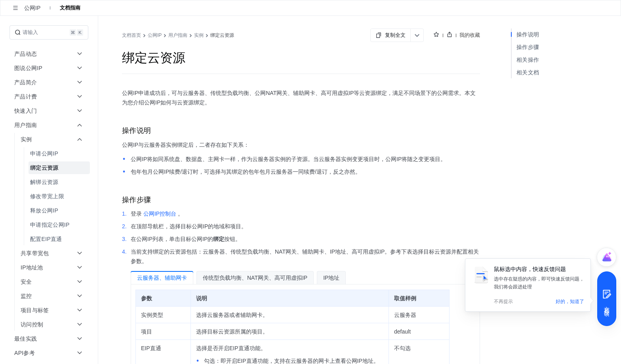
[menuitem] (50, 154)
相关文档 (528, 72)
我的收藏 (470, 35)
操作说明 (528, 34)
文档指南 (70, 8)
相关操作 (528, 60)
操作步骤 (528, 47)
